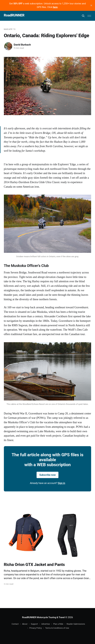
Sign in (61, 483)
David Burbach (22, 45)
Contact (15, 624)
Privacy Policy (36, 628)
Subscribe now (48, 475)
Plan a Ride (58, 624)
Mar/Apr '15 (10, 29)
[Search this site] (83, 16)
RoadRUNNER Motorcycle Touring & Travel (43, 617)
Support (34, 624)
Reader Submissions (76, 624)
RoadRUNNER (14, 15)
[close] (91, 5)
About (25, 624)
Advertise (46, 624)
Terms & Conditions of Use (57, 628)
